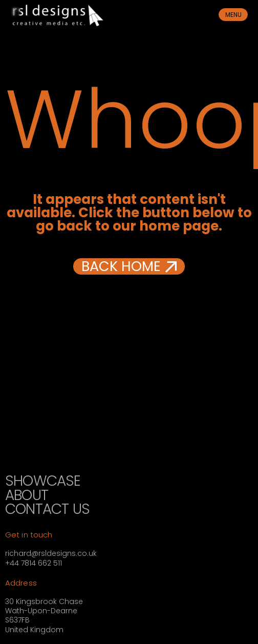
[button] (129, 266)
